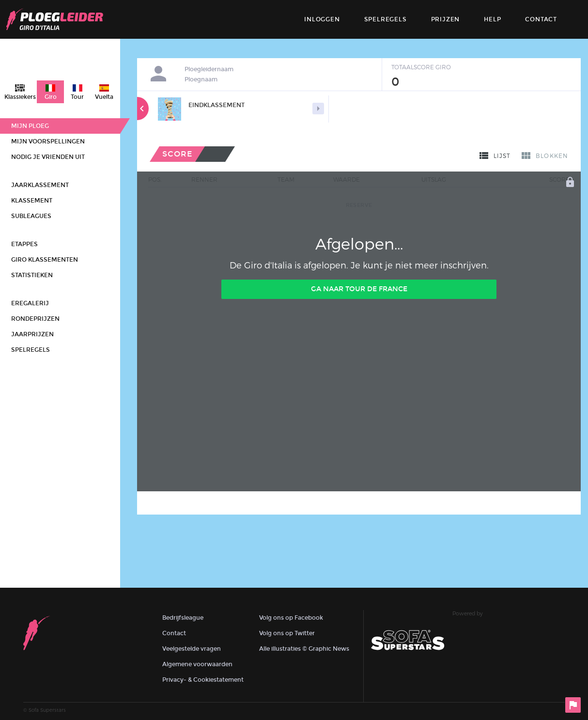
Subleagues (31, 216)
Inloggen (322, 19)
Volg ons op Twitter (287, 633)
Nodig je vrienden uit (48, 157)
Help (492, 19)
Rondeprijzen (35, 319)
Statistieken (32, 275)
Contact (174, 633)
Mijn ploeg (30, 126)
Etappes (24, 244)
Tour (77, 97)
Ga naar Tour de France (359, 289)
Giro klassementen (45, 260)
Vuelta (104, 97)
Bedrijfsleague (183, 618)
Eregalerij (30, 303)
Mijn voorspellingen (48, 141)
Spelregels (386, 19)
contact (541, 19)
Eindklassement (217, 105)
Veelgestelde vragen (192, 649)
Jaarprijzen (32, 334)
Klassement (32, 201)
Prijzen (446, 19)
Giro (51, 97)
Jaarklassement (40, 185)
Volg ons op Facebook (291, 618)
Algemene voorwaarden (197, 664)
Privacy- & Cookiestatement (203, 680)
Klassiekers (20, 97)
